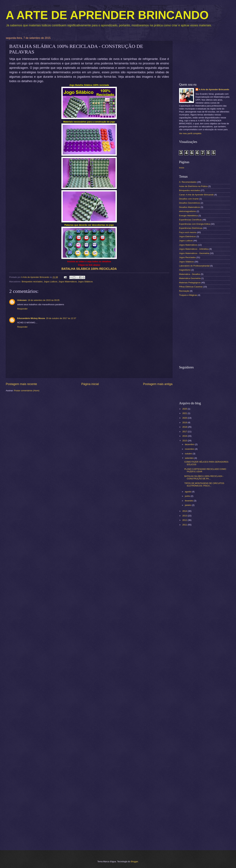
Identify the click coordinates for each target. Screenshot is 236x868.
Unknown (22, 300)
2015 (185, 441)
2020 (185, 418)
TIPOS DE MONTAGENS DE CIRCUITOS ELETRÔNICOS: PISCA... (204, 484)
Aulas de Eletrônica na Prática (193, 186)
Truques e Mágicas (188, 295)
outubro (189, 454)
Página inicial (90, 384)
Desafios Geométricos (190, 203)
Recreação (184, 291)
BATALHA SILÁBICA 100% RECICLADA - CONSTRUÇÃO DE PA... (204, 477)
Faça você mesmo (188, 232)
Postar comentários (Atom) (27, 391)
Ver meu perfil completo (190, 133)
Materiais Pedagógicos (190, 283)
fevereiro (189, 501)
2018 (185, 427)
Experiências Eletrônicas (191, 228)
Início (182, 168)
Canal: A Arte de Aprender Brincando (196, 195)
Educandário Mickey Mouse (31, 318)
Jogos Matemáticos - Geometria (194, 253)
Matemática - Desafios (190, 274)
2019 (185, 422)
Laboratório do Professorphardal (194, 266)
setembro (190, 458)
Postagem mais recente (21, 384)
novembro (190, 449)
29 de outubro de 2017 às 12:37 (61, 318)
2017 (185, 432)
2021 (185, 413)
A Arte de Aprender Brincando (214, 89)
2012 (185, 520)
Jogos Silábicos (85, 282)
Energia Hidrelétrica (188, 216)
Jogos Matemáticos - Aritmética (194, 249)
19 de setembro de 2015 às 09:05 (44, 300)
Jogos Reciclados (187, 257)
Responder (22, 309)
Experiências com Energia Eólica (195, 224)
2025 (185, 409)
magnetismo (185, 270)
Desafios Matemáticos (190, 207)
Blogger (135, 861)
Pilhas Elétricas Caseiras (191, 287)
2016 (185, 436)
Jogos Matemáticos (68, 282)
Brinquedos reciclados (32, 282)
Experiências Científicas (190, 220)
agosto (188, 492)
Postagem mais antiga (158, 384)
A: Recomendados (188, 182)
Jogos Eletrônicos (187, 236)
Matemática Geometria (190, 278)
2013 (185, 516)
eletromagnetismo (187, 211)
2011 (185, 525)
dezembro (190, 444)
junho (188, 496)
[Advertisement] (205, 57)
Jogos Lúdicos (51, 282)
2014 (185, 511)
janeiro (188, 505)
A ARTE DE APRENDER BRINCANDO (107, 15)
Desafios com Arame (189, 199)
